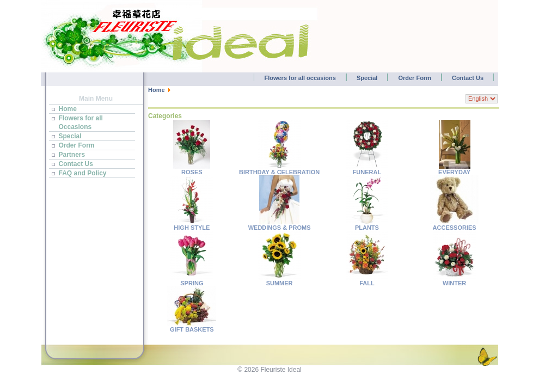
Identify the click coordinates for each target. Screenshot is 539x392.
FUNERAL (367, 169)
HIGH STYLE (192, 225)
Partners (72, 155)
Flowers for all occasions (300, 78)
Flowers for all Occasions (81, 122)
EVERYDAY (454, 169)
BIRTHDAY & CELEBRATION (279, 169)
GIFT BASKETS (192, 327)
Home (68, 109)
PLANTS (367, 225)
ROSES (192, 169)
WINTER (455, 280)
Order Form (415, 78)
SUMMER (279, 280)
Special (367, 78)
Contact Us (468, 78)
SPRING (192, 280)
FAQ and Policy (83, 173)
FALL (367, 280)
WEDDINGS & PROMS (280, 225)
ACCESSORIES (455, 225)
